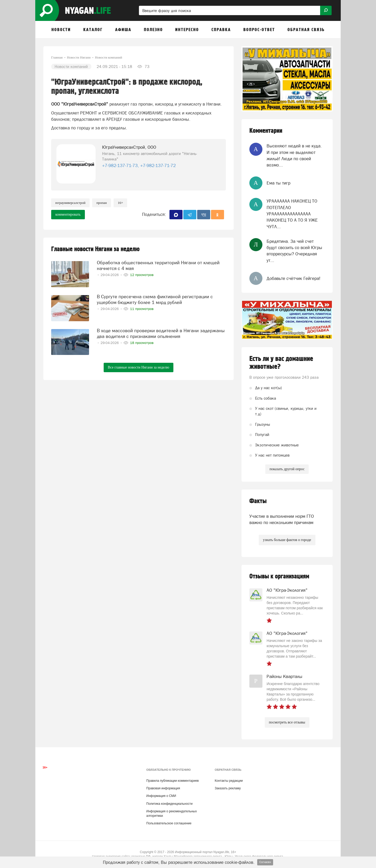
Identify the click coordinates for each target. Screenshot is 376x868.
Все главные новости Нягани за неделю (139, 367)
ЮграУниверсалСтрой (70, 203)
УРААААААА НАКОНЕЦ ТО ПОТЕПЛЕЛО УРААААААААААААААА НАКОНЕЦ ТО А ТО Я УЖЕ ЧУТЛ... (292, 214)
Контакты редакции (229, 781)
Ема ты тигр (278, 183)
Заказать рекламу (228, 788)
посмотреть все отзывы (287, 722)
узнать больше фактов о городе (287, 540)
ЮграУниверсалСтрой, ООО (129, 147)
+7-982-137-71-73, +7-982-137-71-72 (139, 165)
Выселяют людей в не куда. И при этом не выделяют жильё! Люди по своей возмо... (294, 155)
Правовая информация (163, 788)
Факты (258, 501)
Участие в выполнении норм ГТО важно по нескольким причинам (282, 519)
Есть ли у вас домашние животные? (281, 363)
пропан (102, 203)
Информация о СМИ (161, 796)
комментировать (68, 214)
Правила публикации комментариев (172, 781)
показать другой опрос (287, 469)
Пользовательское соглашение (169, 823)
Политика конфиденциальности (169, 804)
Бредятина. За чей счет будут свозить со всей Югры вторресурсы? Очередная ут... (294, 251)
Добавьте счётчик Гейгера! (293, 278)
